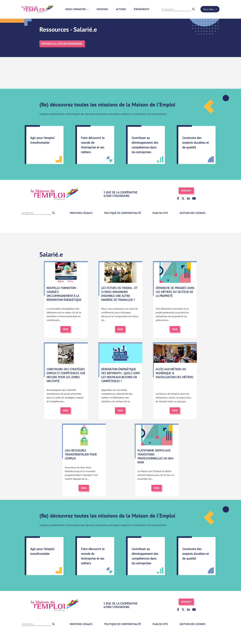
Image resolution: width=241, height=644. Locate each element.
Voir (65, 329)
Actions (121, 9)
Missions (102, 9)
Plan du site (160, 213)
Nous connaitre (77, 9)
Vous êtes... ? (210, 9)
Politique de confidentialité (123, 213)
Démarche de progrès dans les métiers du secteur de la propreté (175, 292)
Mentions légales (81, 213)
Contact (186, 191)
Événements (142, 9)
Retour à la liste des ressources (62, 44)
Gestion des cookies (193, 213)
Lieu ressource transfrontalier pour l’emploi (81, 454)
